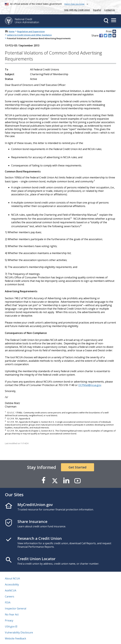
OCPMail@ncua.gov (90, 385)
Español (97, 10)
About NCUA (12, 578)
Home (12, 31)
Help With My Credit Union (76, 10)
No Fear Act (12, 614)
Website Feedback (16, 638)
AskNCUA (11, 590)
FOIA (8, 602)
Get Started (78, 467)
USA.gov (10, 626)
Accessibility (12, 584)
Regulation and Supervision (31, 31)
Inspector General (16, 608)
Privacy (9, 620)
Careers (10, 596)
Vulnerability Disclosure (19, 632)
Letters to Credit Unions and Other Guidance (29, 35)
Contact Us (109, 10)
